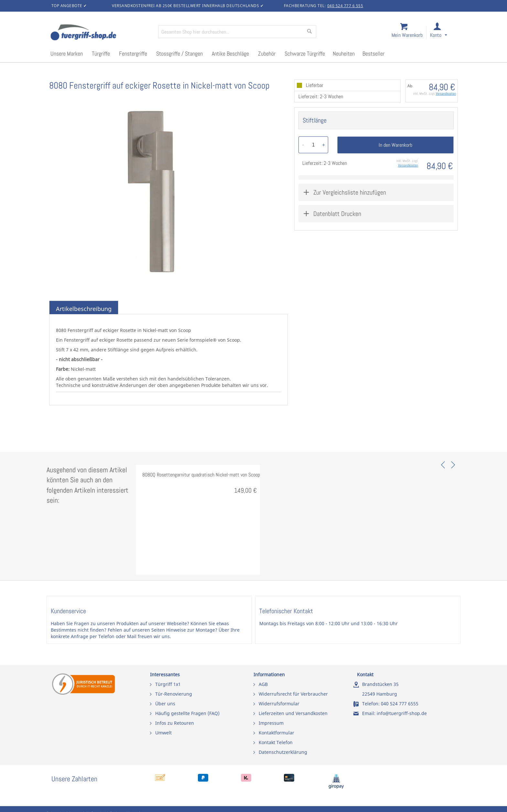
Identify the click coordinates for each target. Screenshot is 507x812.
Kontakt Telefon (276, 742)
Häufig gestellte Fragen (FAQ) (187, 713)
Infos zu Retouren (175, 723)
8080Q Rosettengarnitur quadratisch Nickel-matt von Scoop (201, 475)
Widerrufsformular (279, 704)
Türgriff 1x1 (168, 684)
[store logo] (102, 33)
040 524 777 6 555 (345, 6)
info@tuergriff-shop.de (402, 713)
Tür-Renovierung (174, 694)
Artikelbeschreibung (84, 309)
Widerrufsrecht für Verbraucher (293, 694)
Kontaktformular (276, 733)
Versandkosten (446, 93)
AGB (263, 684)
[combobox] (237, 32)
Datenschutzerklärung (283, 752)
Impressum (271, 723)
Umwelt (163, 733)
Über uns (165, 704)
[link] (444, 33)
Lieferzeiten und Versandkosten (293, 713)
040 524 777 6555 (400, 704)
